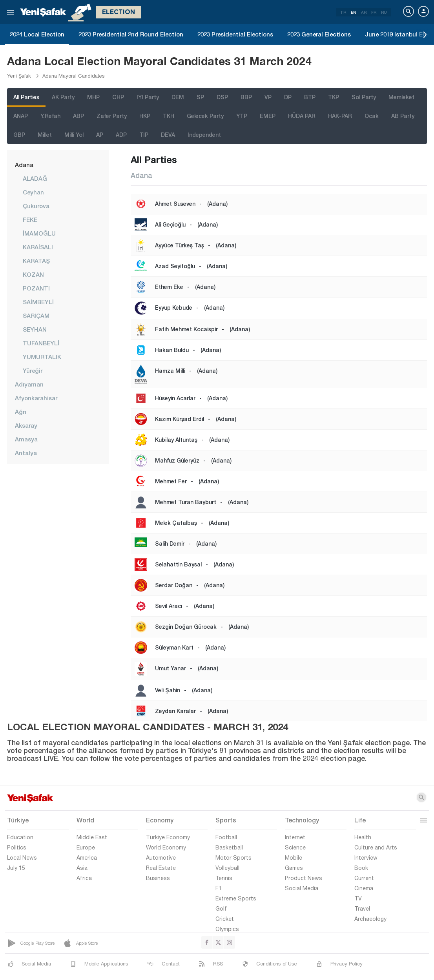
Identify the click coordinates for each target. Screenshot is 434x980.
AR (364, 12)
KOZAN (33, 274)
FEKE (30, 220)
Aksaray (26, 425)
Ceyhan (33, 192)
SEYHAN (35, 329)
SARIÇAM (36, 316)
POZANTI (36, 288)
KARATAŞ (36, 261)
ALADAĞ (35, 178)
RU (384, 12)
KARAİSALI (38, 247)
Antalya (26, 453)
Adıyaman (29, 384)
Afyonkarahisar (36, 398)
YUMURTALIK (42, 357)
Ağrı (21, 412)
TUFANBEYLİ (41, 343)
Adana (24, 165)
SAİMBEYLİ (38, 302)
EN (354, 12)
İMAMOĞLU (39, 233)
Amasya (26, 439)
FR (374, 12)
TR (343, 12)
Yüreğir (33, 370)
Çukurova (36, 206)
